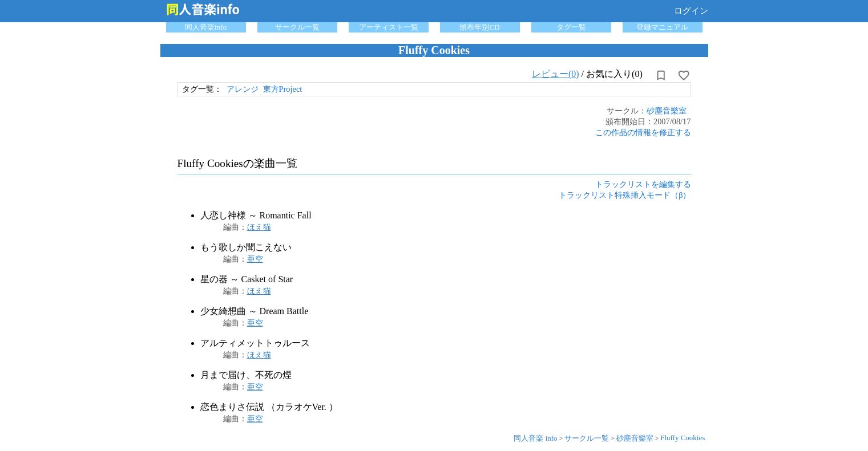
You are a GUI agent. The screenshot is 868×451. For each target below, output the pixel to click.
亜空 (255, 259)
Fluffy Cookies (683, 438)
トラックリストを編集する (643, 184)
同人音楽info (206, 27)
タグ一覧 (571, 27)
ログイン (691, 11)
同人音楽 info (535, 438)
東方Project (283, 89)
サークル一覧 (297, 27)
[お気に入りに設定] (684, 75)
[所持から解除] (661, 75)
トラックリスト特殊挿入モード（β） (625, 195)
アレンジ (243, 89)
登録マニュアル (662, 27)
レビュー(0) (556, 74)
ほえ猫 (259, 227)
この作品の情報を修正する (643, 132)
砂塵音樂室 (667, 111)
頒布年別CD (479, 27)
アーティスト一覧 (389, 27)
